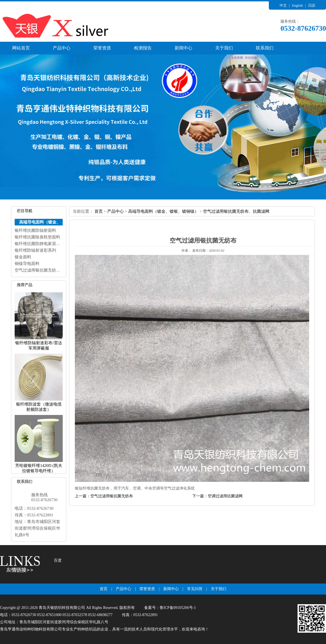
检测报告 (143, 48)
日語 (312, 5)
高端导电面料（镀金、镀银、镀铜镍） (163, 211)
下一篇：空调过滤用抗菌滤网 (217, 496)
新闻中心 (183, 48)
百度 (58, 560)
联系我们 (265, 48)
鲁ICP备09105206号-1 (178, 608)
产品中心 (62, 48)
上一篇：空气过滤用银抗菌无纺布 (104, 496)
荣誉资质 (102, 48)
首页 (99, 211)
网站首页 (21, 48)
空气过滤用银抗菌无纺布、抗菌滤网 (236, 211)
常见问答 (195, 589)
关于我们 (224, 48)
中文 (283, 5)
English (298, 5)
